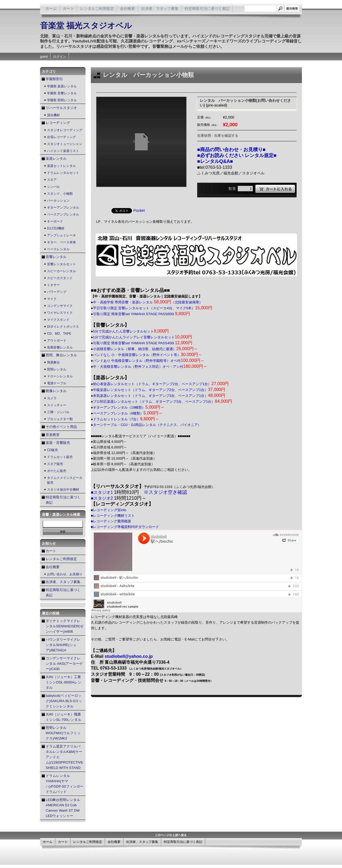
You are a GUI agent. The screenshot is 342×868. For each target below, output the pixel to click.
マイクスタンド (58, 320)
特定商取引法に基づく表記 (207, 9)
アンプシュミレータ (61, 235)
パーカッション (58, 201)
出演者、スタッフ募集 (160, 9)
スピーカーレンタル (61, 271)
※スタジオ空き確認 (165, 492)
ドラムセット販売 (60, 457)
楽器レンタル (56, 159)
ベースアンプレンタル (63, 214)
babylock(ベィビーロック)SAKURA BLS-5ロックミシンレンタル (64, 701)
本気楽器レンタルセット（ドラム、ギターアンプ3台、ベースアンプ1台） (159, 396)
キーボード (55, 221)
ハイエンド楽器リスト (63, 151)
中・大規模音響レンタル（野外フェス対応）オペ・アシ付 (150, 367)
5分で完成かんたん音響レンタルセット (131, 331)
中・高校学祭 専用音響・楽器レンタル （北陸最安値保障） (148, 302)
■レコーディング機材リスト (113, 516)
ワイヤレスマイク (60, 313)
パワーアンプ (57, 292)
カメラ (52, 398)
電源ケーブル (57, 383)
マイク (52, 299)
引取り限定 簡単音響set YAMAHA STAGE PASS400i (143, 343)
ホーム (51, 9)
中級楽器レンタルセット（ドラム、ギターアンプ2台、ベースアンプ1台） (159, 390)
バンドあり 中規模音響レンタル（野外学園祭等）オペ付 (149, 361)
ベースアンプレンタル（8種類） (128, 413)
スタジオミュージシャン (65, 144)
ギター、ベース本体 (61, 242)
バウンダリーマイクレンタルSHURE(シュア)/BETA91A (63, 645)
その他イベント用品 (61, 427)
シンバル (53, 187)
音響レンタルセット (61, 264)
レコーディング (58, 123)
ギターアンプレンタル (63, 208)
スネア (52, 180)
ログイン (60, 57)
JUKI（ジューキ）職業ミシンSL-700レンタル (63, 717)
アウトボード (57, 341)
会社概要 (127, 9)
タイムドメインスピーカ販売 (65, 480)
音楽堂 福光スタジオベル (86, 26)
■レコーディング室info (109, 510)
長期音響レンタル (60, 347)
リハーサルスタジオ (61, 108)
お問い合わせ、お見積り (65, 574)
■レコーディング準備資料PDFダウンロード (125, 527)
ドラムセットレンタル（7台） (126, 419)
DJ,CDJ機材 (56, 228)
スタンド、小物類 (60, 194)
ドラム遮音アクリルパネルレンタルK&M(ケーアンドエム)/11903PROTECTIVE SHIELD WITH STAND (64, 757)
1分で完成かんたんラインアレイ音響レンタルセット (143, 337)
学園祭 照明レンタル (62, 100)
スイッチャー (57, 405)
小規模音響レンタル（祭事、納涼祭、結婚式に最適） (145, 349)
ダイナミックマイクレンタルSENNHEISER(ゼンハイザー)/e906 (65, 626)
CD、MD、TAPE (59, 334)
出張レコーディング (61, 137)
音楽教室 (53, 435)
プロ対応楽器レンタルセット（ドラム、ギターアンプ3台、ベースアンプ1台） (163, 402)
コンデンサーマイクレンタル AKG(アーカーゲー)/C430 (64, 664)
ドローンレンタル (60, 376)
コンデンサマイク (60, 306)
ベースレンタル (58, 249)
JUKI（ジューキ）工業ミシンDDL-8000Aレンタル (63, 682)
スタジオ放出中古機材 (63, 490)
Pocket (139, 210)
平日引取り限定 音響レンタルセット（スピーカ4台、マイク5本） (153, 308)
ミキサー (53, 285)
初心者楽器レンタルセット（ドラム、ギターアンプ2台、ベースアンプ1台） (161, 384)
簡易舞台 (53, 362)
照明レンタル (57, 369)
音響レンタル (56, 257)
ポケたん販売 (57, 471)
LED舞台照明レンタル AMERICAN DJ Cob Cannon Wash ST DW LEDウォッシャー (63, 808)
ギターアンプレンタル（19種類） (129, 407)
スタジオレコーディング (65, 130)
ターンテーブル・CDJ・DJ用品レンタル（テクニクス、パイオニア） (147, 425)
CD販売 (53, 450)
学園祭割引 (54, 79)
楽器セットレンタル (61, 166)
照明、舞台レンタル (61, 355)
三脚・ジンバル (58, 412)
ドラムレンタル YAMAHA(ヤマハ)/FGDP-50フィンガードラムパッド (65, 784)
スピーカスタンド (60, 278)
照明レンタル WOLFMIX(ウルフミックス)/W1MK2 (63, 733)
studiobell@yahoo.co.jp (129, 656)
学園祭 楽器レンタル (62, 86)
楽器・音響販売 (58, 443)
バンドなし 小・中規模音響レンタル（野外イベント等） (148, 355)
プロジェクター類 (60, 419)
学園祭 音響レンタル (62, 93)
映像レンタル (56, 391)
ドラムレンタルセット (63, 173)
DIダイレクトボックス (63, 327)
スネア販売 (55, 464)
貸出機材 (53, 115)
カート (68, 9)
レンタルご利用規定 (97, 9)
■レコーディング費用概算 (111, 521)
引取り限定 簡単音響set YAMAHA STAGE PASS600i (141, 314)
